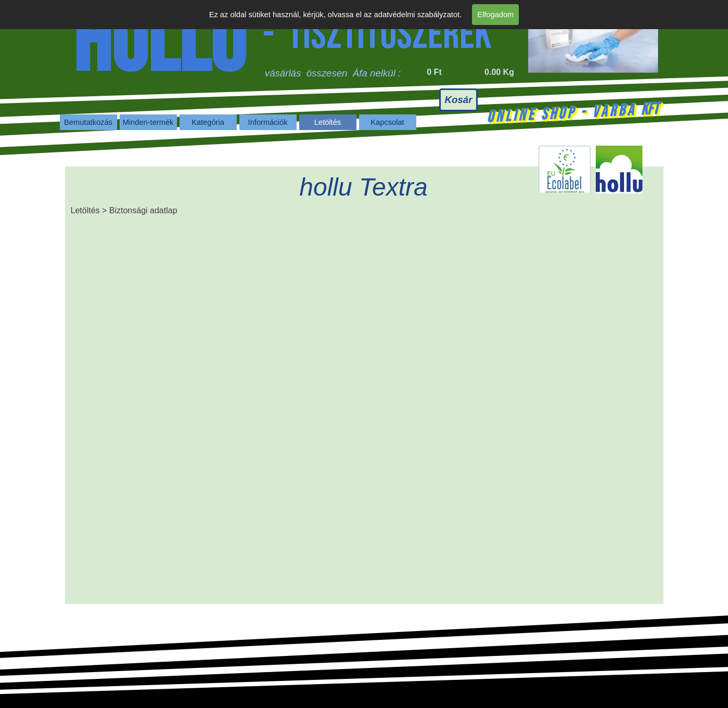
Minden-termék (148, 122)
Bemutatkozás (88, 122)
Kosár (459, 100)
